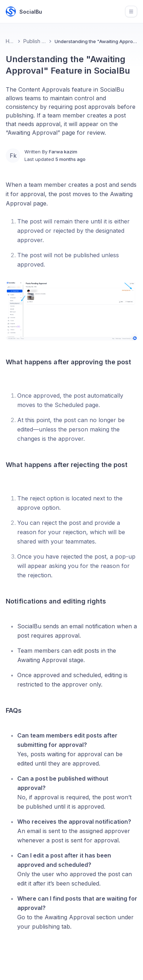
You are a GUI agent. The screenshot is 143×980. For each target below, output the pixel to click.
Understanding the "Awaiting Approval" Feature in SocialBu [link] (96, 41)
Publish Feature (35, 41)
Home (10, 41)
